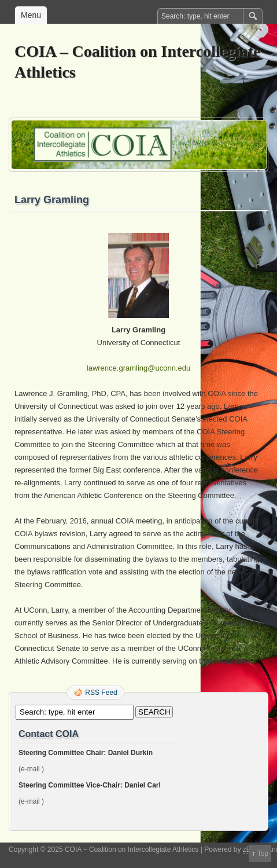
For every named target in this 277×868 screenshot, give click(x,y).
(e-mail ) (31, 769)
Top (263, 854)
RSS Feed (101, 693)
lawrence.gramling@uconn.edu (138, 368)
